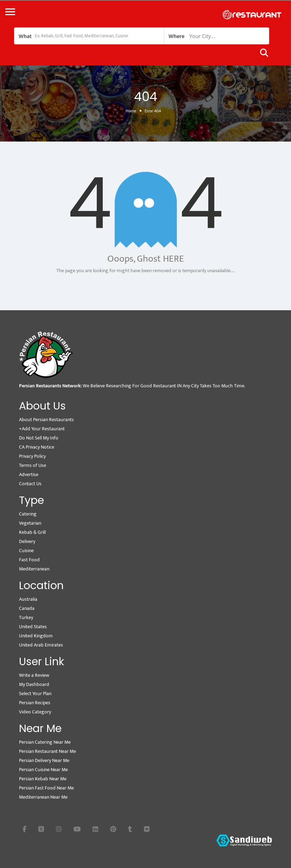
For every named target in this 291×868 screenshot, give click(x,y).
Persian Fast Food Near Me (46, 788)
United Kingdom (36, 636)
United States (33, 627)
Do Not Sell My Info (39, 438)
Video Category (35, 712)
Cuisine (26, 551)
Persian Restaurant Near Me (48, 751)
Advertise (29, 474)
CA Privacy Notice (37, 447)
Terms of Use (33, 465)
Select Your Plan (35, 694)
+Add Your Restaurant (42, 429)
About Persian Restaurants (46, 420)
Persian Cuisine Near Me (43, 770)
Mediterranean (34, 569)
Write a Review (34, 675)
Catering (28, 514)
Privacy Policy (32, 456)
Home (131, 111)
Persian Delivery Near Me (44, 760)
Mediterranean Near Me (43, 797)
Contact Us (30, 484)
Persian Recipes (35, 703)
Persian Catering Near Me (45, 742)
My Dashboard (34, 684)
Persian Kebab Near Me (43, 779)
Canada (27, 608)
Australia (28, 599)
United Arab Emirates (41, 645)
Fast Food (29, 560)
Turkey (26, 617)
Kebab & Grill (32, 532)
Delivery (27, 541)
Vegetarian (30, 523)
